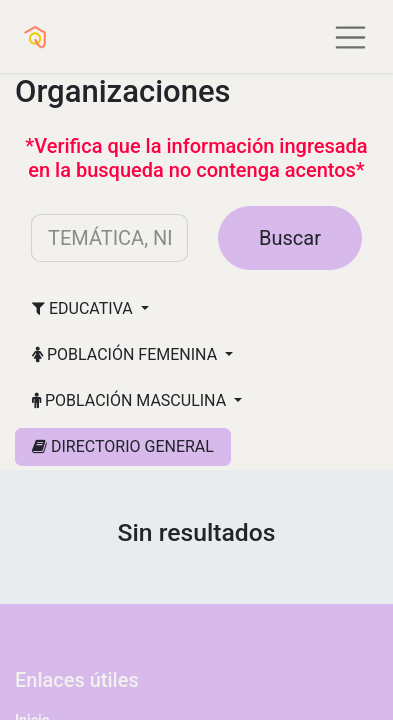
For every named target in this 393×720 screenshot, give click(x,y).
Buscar (290, 238)
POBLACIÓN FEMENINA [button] (126, 354)
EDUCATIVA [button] (84, 308)
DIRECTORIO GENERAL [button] (123, 446)
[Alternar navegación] (351, 36)
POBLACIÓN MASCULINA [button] (131, 400)
